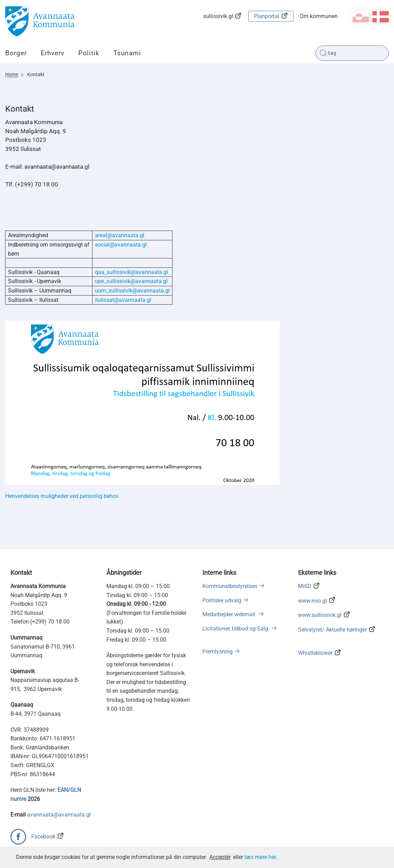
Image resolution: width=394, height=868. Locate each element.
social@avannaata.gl (121, 245)
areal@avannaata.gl (120, 235)
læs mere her (260, 857)
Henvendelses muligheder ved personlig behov (63, 496)
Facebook (43, 837)
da (381, 17)
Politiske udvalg (222, 600)
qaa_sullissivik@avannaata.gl (131, 272)
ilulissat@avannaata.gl (123, 300)
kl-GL (361, 17)
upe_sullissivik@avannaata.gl (131, 281)
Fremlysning (218, 652)
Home (12, 74)
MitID (305, 586)
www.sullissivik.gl (320, 615)
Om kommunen (319, 16)
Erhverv (53, 53)
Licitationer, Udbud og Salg (236, 629)
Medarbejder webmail (230, 614)
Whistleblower (315, 653)
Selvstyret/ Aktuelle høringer (332, 630)
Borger (16, 53)
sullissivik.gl (218, 16)
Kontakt (36, 74)
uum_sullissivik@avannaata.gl (132, 291)
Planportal (267, 16)
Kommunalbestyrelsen (230, 586)
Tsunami (127, 53)
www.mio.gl (312, 601)
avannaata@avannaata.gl (59, 815)
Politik (89, 53)
